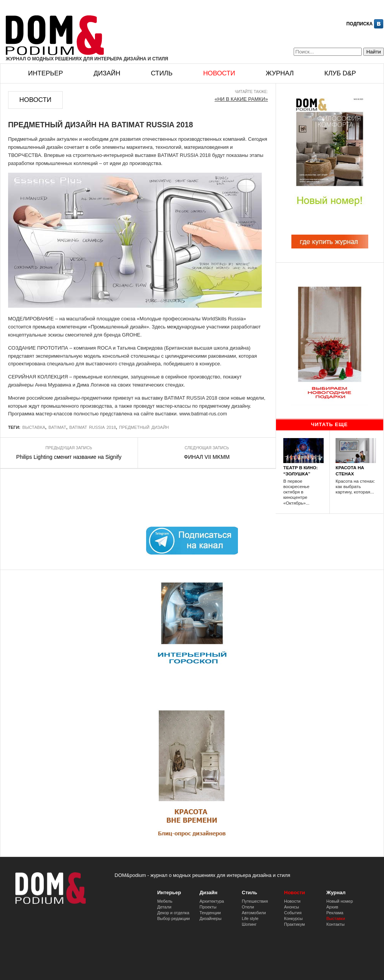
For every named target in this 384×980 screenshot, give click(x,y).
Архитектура (212, 901)
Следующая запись (207, 448)
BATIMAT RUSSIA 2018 (92, 427)
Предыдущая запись (69, 448)
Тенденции (210, 913)
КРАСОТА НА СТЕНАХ (350, 470)
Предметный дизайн (144, 427)
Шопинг (249, 924)
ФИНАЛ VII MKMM (207, 457)
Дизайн (107, 73)
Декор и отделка (173, 913)
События (293, 913)
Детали (164, 907)
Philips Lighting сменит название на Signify (69, 457)
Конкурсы (293, 918)
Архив (332, 907)
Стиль (161, 73)
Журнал (280, 73)
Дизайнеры (210, 918)
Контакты (336, 924)
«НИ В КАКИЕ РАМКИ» (241, 99)
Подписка (359, 24)
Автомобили (254, 913)
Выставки (336, 918)
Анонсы (292, 907)
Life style (250, 918)
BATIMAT (57, 427)
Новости (219, 73)
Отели (248, 907)
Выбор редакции (174, 918)
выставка (34, 427)
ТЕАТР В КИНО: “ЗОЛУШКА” (301, 470)
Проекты (208, 907)
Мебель (165, 901)
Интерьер (46, 73)
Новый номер (340, 901)
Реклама (335, 913)
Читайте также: (251, 92)
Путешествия (255, 901)
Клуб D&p (340, 73)
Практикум (294, 924)
